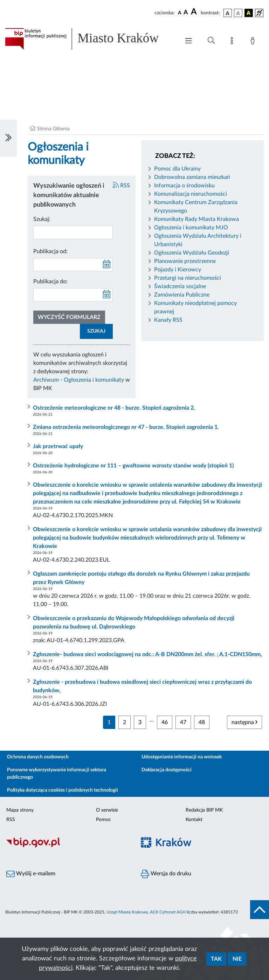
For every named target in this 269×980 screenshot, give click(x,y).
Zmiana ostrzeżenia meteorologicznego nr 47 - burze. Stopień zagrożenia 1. (126, 427)
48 (202, 722)
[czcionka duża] (195, 12)
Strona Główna (53, 129)
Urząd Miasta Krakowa (127, 912)
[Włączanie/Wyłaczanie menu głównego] (188, 41)
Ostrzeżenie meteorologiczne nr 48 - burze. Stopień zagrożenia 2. (114, 408)
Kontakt (194, 820)
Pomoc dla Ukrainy (177, 169)
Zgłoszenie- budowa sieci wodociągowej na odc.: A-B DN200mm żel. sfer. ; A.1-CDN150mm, (147, 654)
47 (183, 722)
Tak (216, 959)
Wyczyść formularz (69, 317)
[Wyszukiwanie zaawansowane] (211, 41)
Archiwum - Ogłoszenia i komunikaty (79, 380)
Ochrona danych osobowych (38, 757)
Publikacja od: (50, 251)
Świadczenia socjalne (180, 286)
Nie (237, 959)
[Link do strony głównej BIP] (89, 39)
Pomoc (104, 820)
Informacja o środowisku (184, 186)
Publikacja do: (50, 282)
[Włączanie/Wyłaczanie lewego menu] (8, 138)
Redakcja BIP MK (204, 810)
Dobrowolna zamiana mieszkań (192, 177)
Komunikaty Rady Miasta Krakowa (196, 219)
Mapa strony (20, 810)
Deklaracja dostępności (167, 770)
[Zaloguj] (254, 42)
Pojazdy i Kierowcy (178, 270)
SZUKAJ (96, 331)
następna (244, 722)
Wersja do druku (166, 874)
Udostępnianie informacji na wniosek (182, 757)
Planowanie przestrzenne (185, 261)
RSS (122, 186)
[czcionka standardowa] (180, 13)
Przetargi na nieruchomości (188, 278)
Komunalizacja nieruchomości (191, 194)
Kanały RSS (168, 320)
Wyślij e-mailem (31, 874)
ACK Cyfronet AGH (168, 912)
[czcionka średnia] (186, 13)
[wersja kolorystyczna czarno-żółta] (249, 13)
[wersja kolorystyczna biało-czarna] (238, 13)
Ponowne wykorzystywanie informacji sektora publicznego (57, 774)
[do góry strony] (260, 910)
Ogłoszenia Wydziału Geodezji (192, 253)
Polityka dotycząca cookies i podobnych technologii (63, 790)
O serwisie (107, 810)
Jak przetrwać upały (58, 446)
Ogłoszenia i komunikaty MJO (191, 228)
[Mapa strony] (233, 42)
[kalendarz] (107, 265)
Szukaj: (42, 219)
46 (165, 722)
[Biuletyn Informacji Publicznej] (67, 846)
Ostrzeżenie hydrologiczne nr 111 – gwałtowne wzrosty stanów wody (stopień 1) (133, 466)
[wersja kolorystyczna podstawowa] (228, 13)
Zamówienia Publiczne (182, 295)
